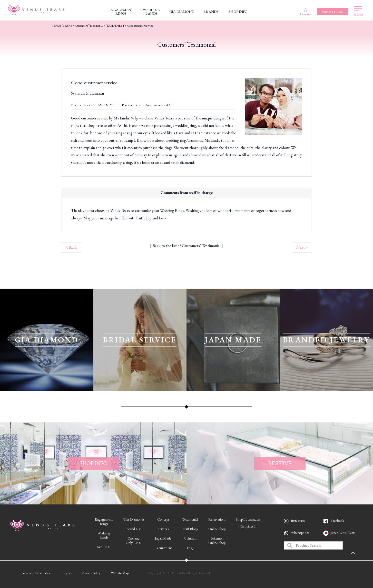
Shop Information (248, 519)
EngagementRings (104, 521)
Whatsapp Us (300, 533)
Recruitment (163, 548)
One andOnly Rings (134, 540)
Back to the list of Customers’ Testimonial (187, 246)
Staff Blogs (190, 529)
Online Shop (217, 529)
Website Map (120, 573)
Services (163, 529)
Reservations (217, 519)
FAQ (190, 548)
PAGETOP (361, 553)
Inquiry (67, 573)
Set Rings (104, 547)
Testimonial (190, 519)
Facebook (337, 521)
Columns (190, 538)
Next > (302, 247)
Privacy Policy (91, 573)
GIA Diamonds (134, 519)
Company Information (36, 573)
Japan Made (163, 538)
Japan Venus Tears (343, 533)
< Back (71, 247)
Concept (163, 519)
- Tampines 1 (247, 526)
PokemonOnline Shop (217, 540)
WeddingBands (104, 535)
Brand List (134, 529)
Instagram (298, 521)
